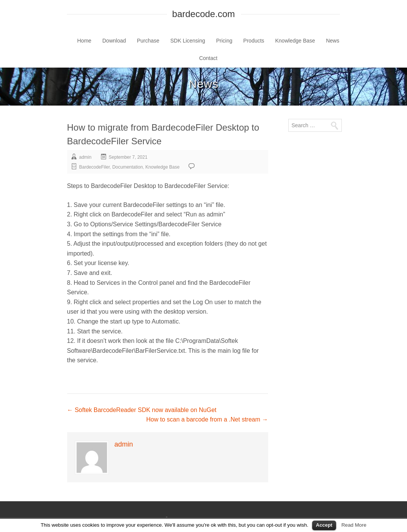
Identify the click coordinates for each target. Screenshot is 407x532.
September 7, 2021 (128, 157)
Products (254, 41)
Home (84, 41)
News (332, 41)
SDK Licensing (188, 41)
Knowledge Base (295, 41)
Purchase (148, 41)
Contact (208, 58)
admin (86, 157)
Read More (354, 525)
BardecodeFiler (95, 167)
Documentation (128, 167)
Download (114, 41)
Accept (324, 525)
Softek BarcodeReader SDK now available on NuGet (142, 410)
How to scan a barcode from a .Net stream (207, 419)
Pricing (224, 41)
